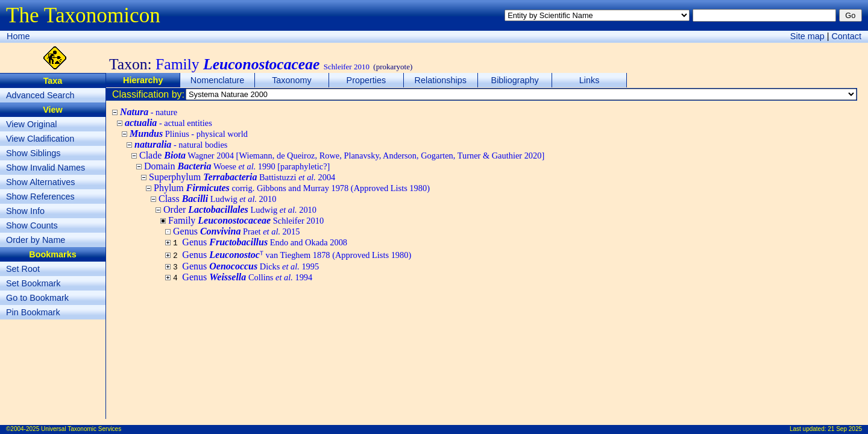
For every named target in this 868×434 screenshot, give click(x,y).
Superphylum (242, 177)
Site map (807, 36)
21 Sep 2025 (845, 429)
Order (240, 209)
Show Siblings (33, 153)
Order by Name (36, 240)
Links (590, 80)
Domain (237, 166)
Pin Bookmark (33, 312)
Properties (366, 80)
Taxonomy (292, 80)
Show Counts (32, 225)
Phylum (292, 188)
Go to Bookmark (37, 298)
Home (18, 36)
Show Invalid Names (46, 168)
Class (217, 199)
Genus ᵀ (297, 255)
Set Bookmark (33, 283)
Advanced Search (40, 95)
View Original (32, 124)
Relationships (441, 80)
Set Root (23, 269)
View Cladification (40, 139)
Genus (236, 231)
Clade (342, 155)
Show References (40, 197)
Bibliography (515, 80)
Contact (846, 36)
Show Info (25, 211)
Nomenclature (218, 80)
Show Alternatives (40, 182)
